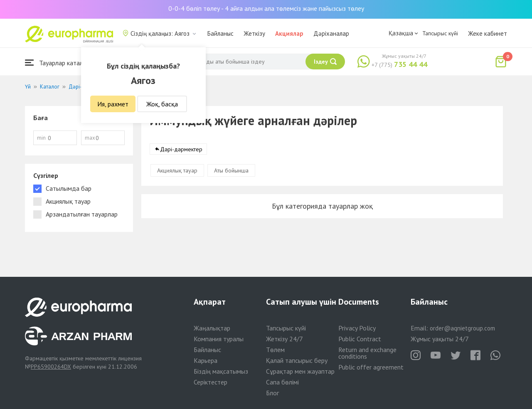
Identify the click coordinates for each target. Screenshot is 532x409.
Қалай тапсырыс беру (297, 360)
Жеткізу (254, 33)
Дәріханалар (331, 33)
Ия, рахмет (113, 104)
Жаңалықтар (212, 328)
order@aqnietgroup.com (462, 328)
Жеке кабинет (488, 33)
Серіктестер (211, 382)
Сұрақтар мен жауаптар (300, 371)
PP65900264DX (51, 367)
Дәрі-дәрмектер (181, 149)
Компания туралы (219, 339)
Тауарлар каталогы (59, 63)
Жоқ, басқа (162, 104)
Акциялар (289, 33)
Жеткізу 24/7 (284, 339)
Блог (272, 393)
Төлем (275, 350)
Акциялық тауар (177, 170)
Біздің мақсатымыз (221, 371)
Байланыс (220, 33)
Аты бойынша (231, 170)
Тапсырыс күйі (440, 33)
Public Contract (360, 339)
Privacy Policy (357, 328)
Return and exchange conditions (367, 353)
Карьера (206, 360)
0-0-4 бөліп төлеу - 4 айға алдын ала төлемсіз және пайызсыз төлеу (266, 8)
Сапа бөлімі (282, 382)
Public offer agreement (371, 367)
